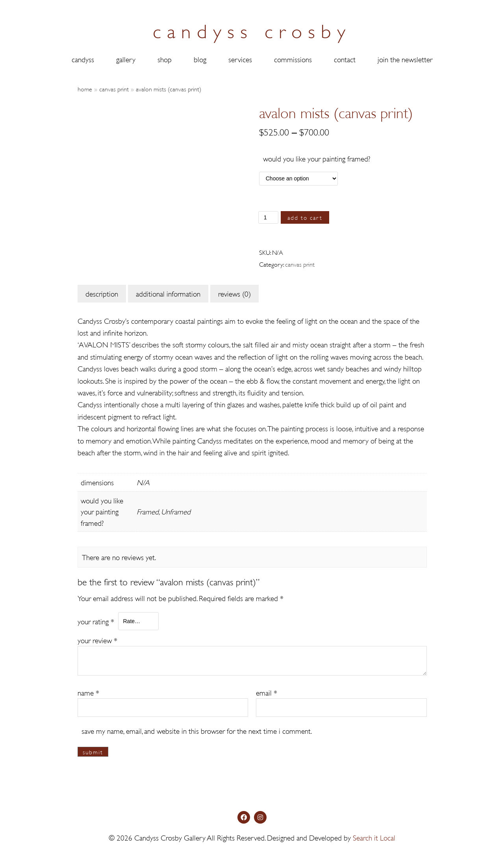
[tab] (102, 293)
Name (88, 692)
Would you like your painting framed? (317, 158)
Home (85, 88)
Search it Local (374, 837)
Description (102, 293)
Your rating (96, 621)
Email (267, 692)
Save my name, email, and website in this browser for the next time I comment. (197, 730)
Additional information (168, 293)
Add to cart (305, 217)
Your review (97, 640)
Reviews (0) (234, 293)
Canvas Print (114, 88)
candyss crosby (252, 29)
